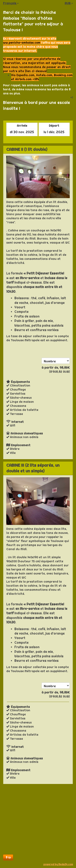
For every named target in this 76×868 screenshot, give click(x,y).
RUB (69, 3)
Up (8, 857)
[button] (11, 177)
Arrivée (22, 126)
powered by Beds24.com (58, 864)
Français (11, 3)
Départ (54, 126)
